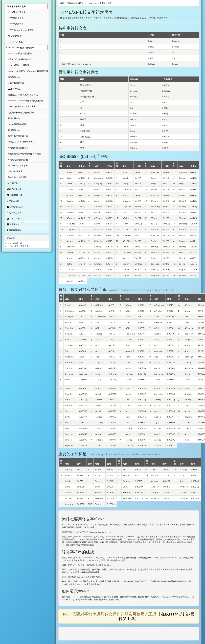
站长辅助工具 (14, 213)
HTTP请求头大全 (16, 18)
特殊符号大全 (14, 77)
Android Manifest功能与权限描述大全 (26, 101)
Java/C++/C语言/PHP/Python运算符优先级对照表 (28, 71)
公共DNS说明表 (15, 171)
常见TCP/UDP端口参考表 (20, 59)
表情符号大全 (14, 130)
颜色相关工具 (14, 189)
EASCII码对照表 (15, 42)
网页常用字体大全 (16, 118)
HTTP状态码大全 (16, 24)
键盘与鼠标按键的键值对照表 (21, 112)
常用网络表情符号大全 (18, 160)
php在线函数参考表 (17, 124)
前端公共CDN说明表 (17, 177)
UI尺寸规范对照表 (16, 83)
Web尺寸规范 (14, 89)
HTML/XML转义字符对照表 (21, 48)
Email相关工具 (15, 207)
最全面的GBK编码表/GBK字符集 (23, 95)
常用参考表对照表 (16, 6)
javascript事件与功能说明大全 (22, 106)
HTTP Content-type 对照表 (21, 30)
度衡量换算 (13, 224)
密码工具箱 (13, 201)
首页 (62, 3)
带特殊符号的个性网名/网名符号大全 (24, 154)
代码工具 (12, 183)
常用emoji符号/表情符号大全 (21, 142)
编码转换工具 (14, 195)
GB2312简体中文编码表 (19, 65)
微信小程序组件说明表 (18, 136)
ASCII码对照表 (15, 36)
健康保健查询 (14, 230)
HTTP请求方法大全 (17, 12)
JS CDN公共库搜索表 (18, 165)
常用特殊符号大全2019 (18, 148)
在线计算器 (13, 218)
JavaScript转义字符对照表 (20, 53)
